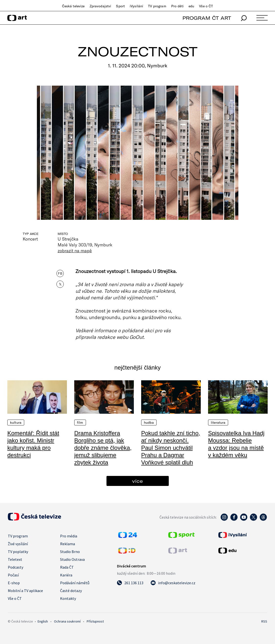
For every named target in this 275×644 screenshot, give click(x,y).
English (43, 621)
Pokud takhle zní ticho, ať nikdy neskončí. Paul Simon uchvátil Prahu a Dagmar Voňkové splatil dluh (171, 448)
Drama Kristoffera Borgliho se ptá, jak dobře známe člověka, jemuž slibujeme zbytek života (103, 448)
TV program (157, 6)
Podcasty (16, 567)
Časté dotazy (71, 591)
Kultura (16, 423)
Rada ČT (67, 567)
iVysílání (136, 6)
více (137, 481)
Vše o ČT (206, 6)
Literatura (218, 423)
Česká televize (73, 6)
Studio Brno (70, 552)
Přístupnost (95, 621)
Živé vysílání (18, 544)
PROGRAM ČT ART (207, 18)
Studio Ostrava (72, 559)
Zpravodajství (100, 6)
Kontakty (68, 598)
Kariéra (66, 575)
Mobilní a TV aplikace (25, 591)
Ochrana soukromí (67, 621)
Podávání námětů (75, 583)
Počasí (13, 575)
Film (80, 423)
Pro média (69, 536)
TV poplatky (18, 552)
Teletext (15, 559)
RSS (264, 621)
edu (191, 6)
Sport (120, 6)
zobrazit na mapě (75, 251)
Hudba (149, 423)
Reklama (68, 544)
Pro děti (177, 6)
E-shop (14, 583)
